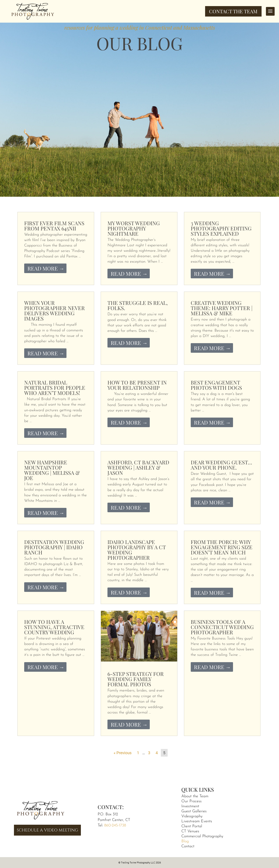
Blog (185, 841)
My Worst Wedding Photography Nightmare (134, 228)
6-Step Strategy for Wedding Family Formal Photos (136, 679)
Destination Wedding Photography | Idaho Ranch (54, 547)
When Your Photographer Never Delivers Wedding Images (54, 311)
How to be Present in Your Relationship (137, 385)
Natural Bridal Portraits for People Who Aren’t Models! (55, 388)
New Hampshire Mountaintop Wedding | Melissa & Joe (52, 470)
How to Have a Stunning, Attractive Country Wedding (54, 627)
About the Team (195, 796)
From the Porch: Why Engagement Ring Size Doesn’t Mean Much (222, 547)
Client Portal (192, 826)
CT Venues (190, 831)
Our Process (191, 801)
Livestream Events (197, 821)
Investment (190, 806)
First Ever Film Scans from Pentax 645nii (54, 226)
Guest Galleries (194, 811)
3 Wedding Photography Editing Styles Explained (221, 228)
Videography (192, 816)
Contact (188, 846)
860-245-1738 (115, 825)
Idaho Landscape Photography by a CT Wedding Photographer (137, 550)
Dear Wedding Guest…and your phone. (221, 465)
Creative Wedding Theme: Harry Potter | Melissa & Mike (222, 308)
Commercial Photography (202, 836)
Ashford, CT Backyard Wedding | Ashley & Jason (138, 467)
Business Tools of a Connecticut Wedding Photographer (222, 627)
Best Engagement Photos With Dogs (216, 385)
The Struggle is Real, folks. (138, 305)
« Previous (122, 753)
